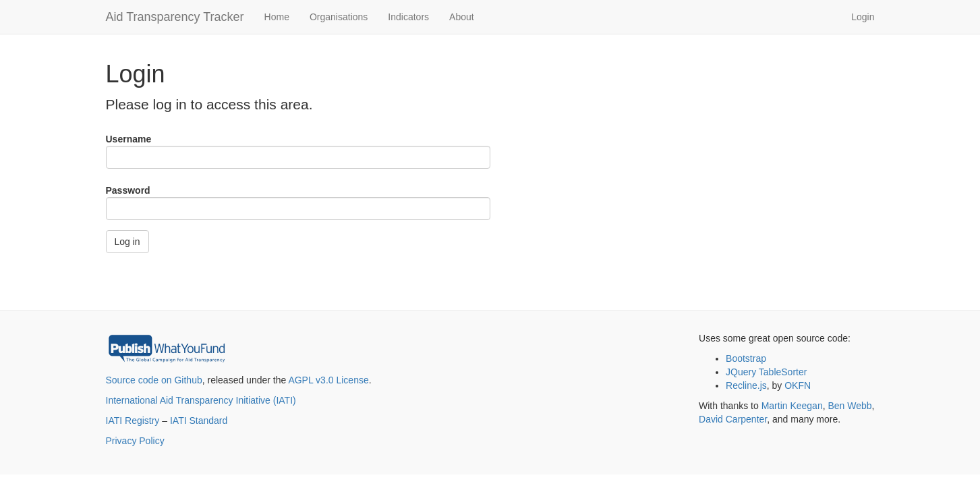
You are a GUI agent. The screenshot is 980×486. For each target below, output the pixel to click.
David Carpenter (733, 419)
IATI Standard (199, 421)
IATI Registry (133, 421)
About (462, 17)
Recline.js (746, 385)
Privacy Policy (135, 441)
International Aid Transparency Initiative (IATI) (201, 400)
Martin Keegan (792, 406)
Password (128, 190)
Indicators (408, 17)
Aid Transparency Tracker (175, 17)
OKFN (798, 385)
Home (277, 17)
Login (863, 17)
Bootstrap (746, 358)
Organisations (339, 17)
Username (129, 139)
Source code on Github (154, 380)
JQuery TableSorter (766, 372)
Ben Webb (849, 406)
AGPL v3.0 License (328, 380)
